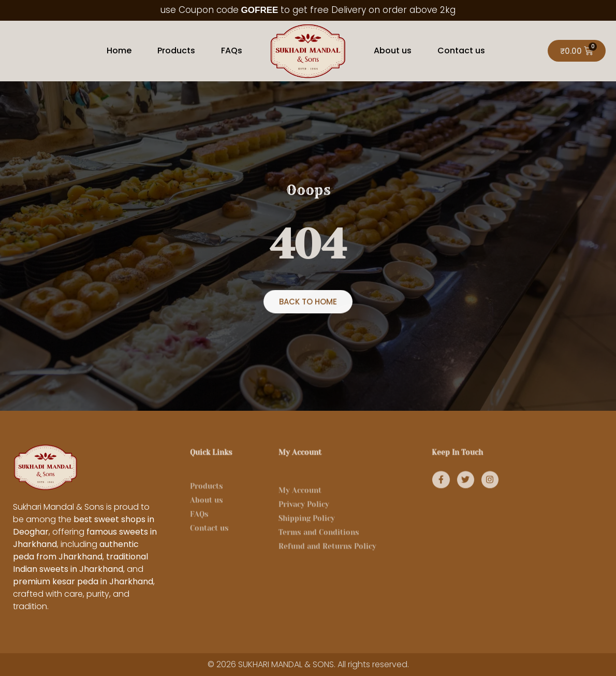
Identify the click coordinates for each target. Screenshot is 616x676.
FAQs (232, 51)
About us (393, 51)
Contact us (461, 51)
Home (119, 51)
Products (176, 51)
